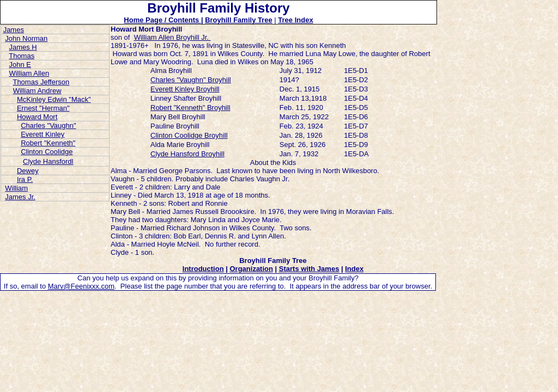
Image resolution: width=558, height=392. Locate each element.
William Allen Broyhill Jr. (172, 37)
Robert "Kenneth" (48, 143)
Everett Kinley (43, 134)
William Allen (29, 73)
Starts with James (309, 269)
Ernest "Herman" (43, 108)
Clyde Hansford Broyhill (187, 154)
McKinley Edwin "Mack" (54, 99)
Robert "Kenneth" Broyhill (190, 108)
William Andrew (37, 91)
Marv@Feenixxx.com (81, 286)
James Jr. (20, 197)
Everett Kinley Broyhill (185, 89)
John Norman (26, 38)
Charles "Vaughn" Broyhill (191, 80)
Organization (251, 269)
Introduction (203, 269)
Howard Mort (37, 117)
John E (20, 65)
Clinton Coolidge (47, 152)
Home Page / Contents (162, 20)
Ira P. (25, 179)
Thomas (22, 56)
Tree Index (295, 20)
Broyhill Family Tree (239, 20)
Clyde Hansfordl (48, 161)
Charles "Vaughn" (48, 125)
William (16, 188)
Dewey (28, 171)
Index (354, 269)
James (14, 30)
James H (23, 47)
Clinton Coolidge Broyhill (189, 135)
